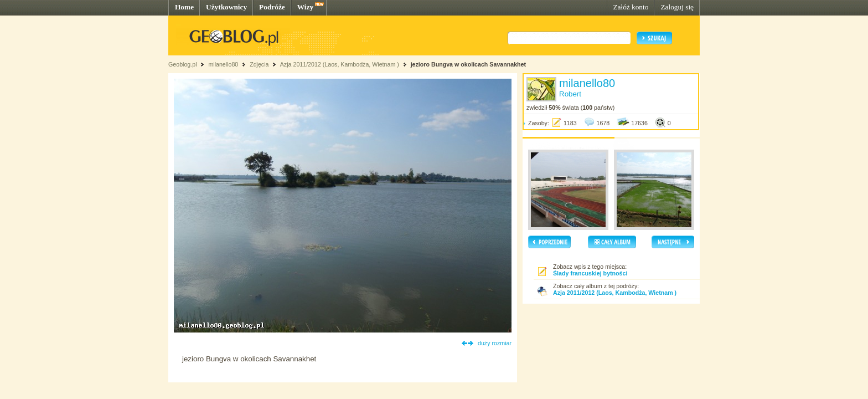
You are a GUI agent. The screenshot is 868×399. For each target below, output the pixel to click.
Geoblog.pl (183, 64)
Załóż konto (631, 7)
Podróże (272, 7)
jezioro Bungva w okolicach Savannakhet (468, 64)
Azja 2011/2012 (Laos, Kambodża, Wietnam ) (340, 64)
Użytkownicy (226, 7)
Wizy (305, 7)
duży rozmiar (495, 343)
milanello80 (223, 64)
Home (184, 7)
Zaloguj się (677, 7)
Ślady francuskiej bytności (590, 273)
